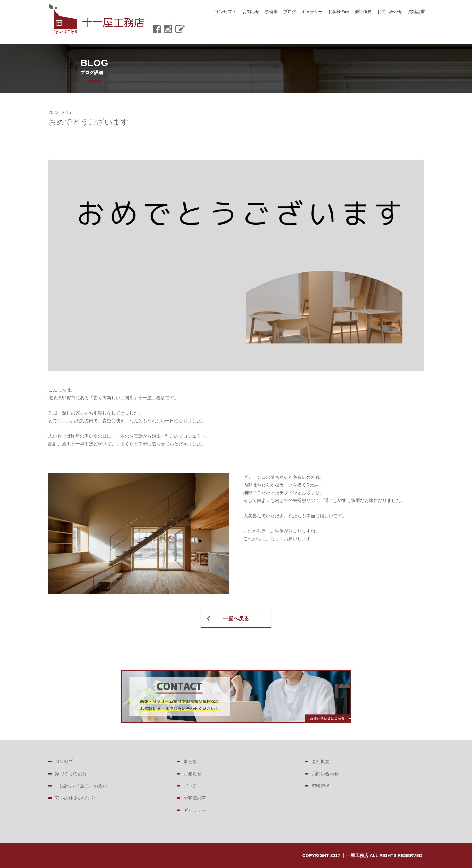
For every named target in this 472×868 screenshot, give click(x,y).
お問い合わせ (390, 12)
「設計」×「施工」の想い (81, 786)
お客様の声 (338, 12)
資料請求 (416, 12)
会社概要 (363, 12)
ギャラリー (312, 12)
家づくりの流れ (71, 774)
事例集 (271, 12)
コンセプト (225, 12)
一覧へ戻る (236, 619)
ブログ (289, 12)
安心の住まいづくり (75, 798)
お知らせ (251, 12)
